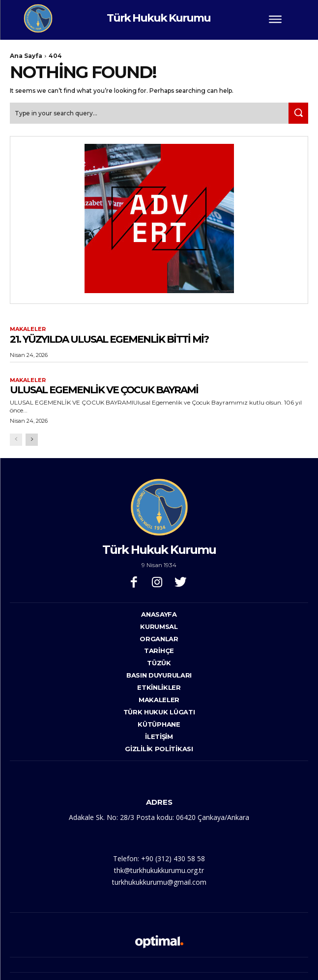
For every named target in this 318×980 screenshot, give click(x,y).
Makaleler (28, 329)
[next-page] (32, 440)
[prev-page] (16, 440)
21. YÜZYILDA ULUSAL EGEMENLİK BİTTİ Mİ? (109, 339)
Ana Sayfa (26, 56)
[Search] (298, 113)
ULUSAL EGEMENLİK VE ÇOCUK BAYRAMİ (104, 390)
